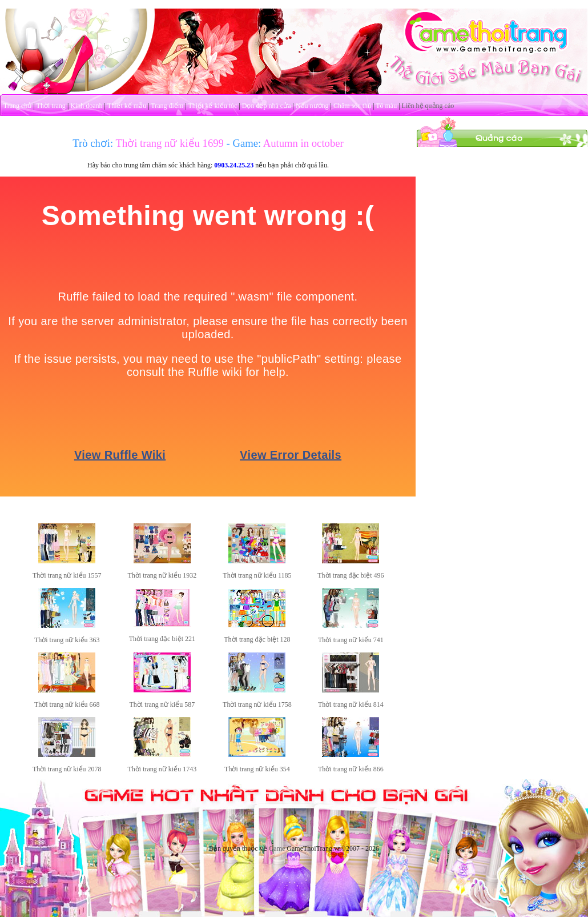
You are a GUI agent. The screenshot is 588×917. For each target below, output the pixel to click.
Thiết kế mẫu (127, 106)
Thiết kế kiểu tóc (212, 106)
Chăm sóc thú (352, 106)
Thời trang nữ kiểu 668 (67, 704)
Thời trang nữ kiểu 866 (351, 769)
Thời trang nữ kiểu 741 (351, 640)
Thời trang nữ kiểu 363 (67, 640)
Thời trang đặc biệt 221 (162, 639)
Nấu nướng (312, 106)
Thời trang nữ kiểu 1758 (257, 704)
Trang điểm (167, 106)
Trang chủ (18, 106)
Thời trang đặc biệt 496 (351, 575)
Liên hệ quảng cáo (428, 106)
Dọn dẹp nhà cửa (267, 106)
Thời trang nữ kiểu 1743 (162, 769)
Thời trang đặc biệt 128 (257, 639)
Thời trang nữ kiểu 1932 (162, 575)
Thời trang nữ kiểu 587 (162, 704)
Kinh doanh (86, 106)
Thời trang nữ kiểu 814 (351, 704)
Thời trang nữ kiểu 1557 (67, 575)
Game (277, 848)
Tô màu (386, 106)
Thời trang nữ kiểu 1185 (257, 575)
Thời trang (51, 106)
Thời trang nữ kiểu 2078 (67, 769)
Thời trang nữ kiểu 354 (257, 769)
